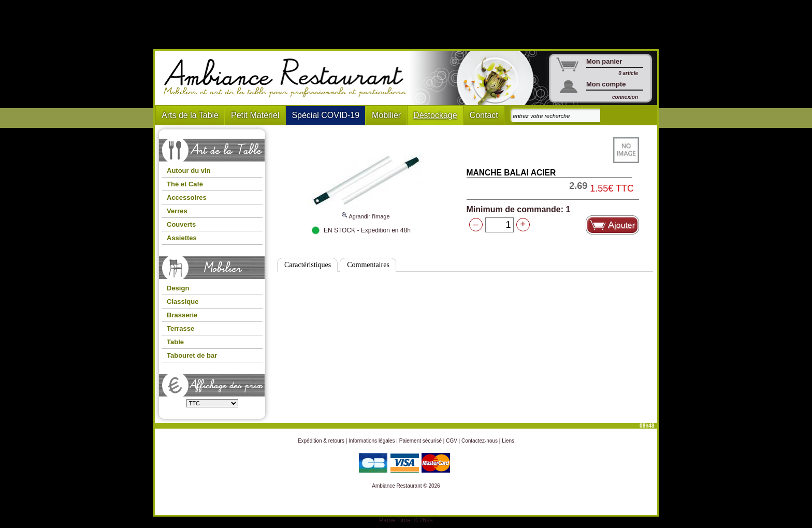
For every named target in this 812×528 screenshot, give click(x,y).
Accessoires (187, 197)
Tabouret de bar (192, 355)
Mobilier (386, 115)
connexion (625, 97)
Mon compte (606, 84)
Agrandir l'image (365, 212)
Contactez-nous (480, 441)
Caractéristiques (308, 265)
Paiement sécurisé (421, 441)
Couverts (181, 224)
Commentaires (368, 265)
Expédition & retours (321, 441)
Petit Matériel (255, 115)
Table (175, 342)
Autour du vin (189, 171)
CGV (452, 441)
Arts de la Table (190, 115)
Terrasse (180, 328)
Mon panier (604, 61)
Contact (484, 115)
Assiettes (182, 238)
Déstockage (435, 115)
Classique (183, 302)
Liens (508, 441)
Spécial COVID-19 (325, 115)
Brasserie (182, 315)
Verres (177, 211)
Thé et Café (185, 184)
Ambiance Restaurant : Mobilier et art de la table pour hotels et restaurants (289, 78)
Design (178, 288)
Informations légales (372, 441)
